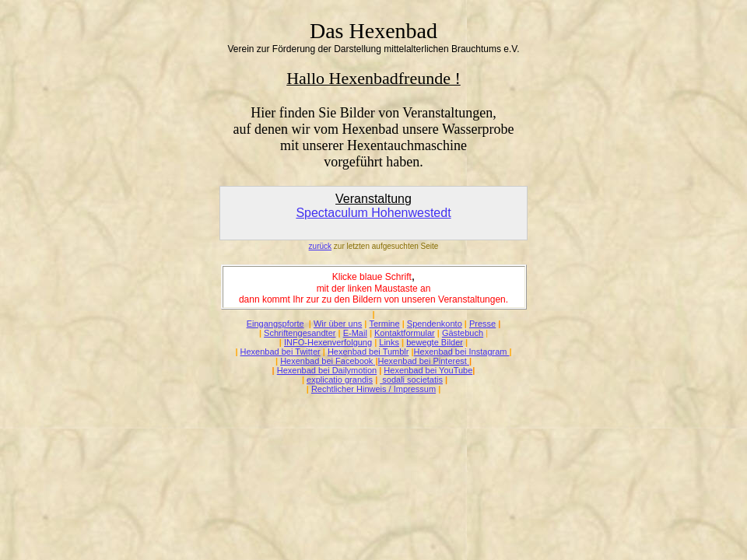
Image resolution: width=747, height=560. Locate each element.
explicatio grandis (340, 380)
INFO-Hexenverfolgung (328, 342)
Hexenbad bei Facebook (326, 361)
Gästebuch (463, 333)
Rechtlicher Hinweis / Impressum (373, 389)
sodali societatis (411, 380)
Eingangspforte (275, 324)
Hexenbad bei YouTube (428, 370)
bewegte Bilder (435, 342)
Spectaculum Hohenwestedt (373, 213)
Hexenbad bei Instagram (462, 352)
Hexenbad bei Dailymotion (327, 370)
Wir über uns (338, 324)
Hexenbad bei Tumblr (368, 352)
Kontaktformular (405, 333)
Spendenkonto (435, 324)
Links (389, 342)
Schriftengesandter (300, 333)
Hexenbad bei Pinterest (423, 361)
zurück (320, 246)
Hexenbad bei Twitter (281, 352)
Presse (482, 324)
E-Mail (355, 333)
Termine (384, 324)
